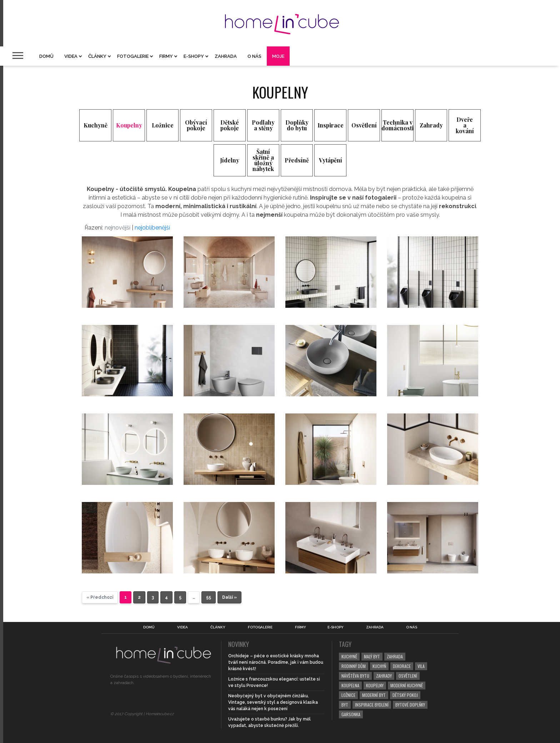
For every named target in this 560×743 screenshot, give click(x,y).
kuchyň (379, 666)
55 (209, 597)
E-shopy (194, 56)
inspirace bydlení (372, 705)
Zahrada (226, 56)
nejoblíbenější (152, 228)
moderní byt (374, 695)
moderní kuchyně (407, 685)
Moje (278, 56)
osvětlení (408, 676)
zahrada (395, 656)
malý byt (372, 656)
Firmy (166, 56)
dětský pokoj (405, 695)
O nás (254, 56)
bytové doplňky (410, 705)
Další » (229, 597)
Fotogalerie (133, 56)
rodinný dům (354, 666)
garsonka (351, 714)
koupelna (350, 685)
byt (345, 705)
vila (421, 666)
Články (97, 56)
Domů (46, 56)
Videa (71, 56)
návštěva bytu (355, 676)
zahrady (384, 676)
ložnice (348, 695)
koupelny (375, 685)
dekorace (402, 666)
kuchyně (349, 656)
